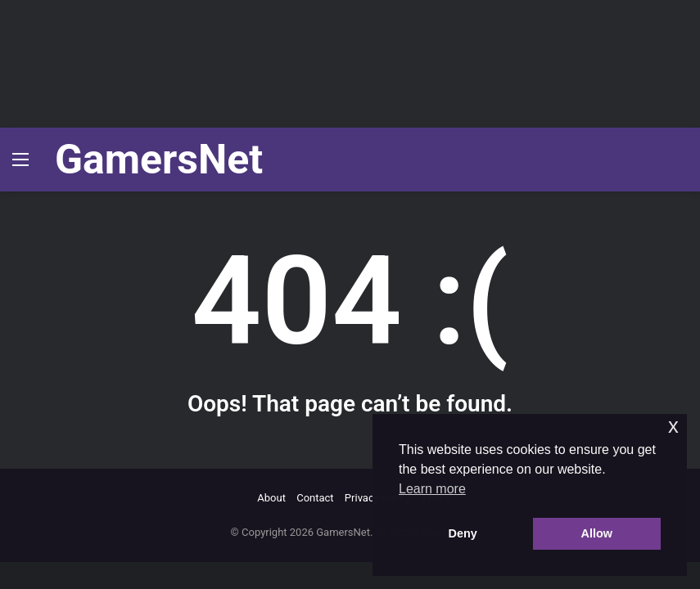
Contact (315, 498)
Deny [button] (463, 533)
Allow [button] (597, 533)
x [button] (673, 426)
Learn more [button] (432, 489)
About (271, 498)
